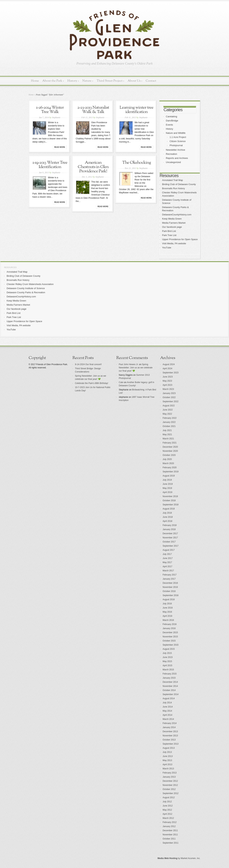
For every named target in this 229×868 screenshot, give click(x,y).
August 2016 (169, 600)
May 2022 (167, 414)
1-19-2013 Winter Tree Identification (50, 165)
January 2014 (169, 727)
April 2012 (167, 814)
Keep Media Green (172, 219)
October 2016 (169, 591)
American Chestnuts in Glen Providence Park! (93, 167)
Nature (88, 81)
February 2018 (170, 525)
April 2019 (167, 492)
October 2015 (169, 641)
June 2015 (168, 657)
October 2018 (169, 501)
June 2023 (168, 377)
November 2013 (170, 736)
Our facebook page (172, 227)
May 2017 (167, 562)
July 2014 (167, 703)
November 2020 (170, 451)
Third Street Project (110, 81)
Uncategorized (173, 162)
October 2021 (169, 426)
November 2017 (170, 538)
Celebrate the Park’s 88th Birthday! (92, 383)
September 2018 (171, 505)
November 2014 (170, 686)
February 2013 (170, 773)
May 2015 (167, 661)
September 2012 (171, 793)
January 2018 (169, 529)
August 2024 (169, 364)
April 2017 (167, 567)
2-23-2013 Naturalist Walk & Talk (93, 110)
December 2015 (170, 633)
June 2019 (168, 484)
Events (169, 125)
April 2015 (167, 666)
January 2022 (169, 422)
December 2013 (170, 732)
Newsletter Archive (176, 150)
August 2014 (169, 699)
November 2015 (170, 637)
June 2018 (168, 517)
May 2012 (167, 810)
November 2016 (170, 587)
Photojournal (176, 145)
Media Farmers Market (174, 223)
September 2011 (171, 843)
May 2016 (167, 612)
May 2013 (167, 760)
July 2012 (167, 802)
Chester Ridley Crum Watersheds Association (30, 284)
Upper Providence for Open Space (180, 239)
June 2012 (168, 806)
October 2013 (169, 740)
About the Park (53, 81)
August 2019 (169, 476)
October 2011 (169, 839)
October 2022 (169, 397)
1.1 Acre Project (178, 137)
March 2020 (168, 463)
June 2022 (168, 410)
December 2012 (170, 781)
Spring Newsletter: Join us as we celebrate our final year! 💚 (136, 368)
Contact (151, 81)
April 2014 (167, 715)
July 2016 (167, 604)
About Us (135, 81)
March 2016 (168, 620)
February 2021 (170, 443)
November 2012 (170, 785)
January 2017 (169, 579)
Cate (121, 382)
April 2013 (167, 765)
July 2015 (167, 653)
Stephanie (56, 117)
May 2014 (167, 711)
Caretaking (171, 116)
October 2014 (169, 690)
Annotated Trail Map (172, 180)
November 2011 (170, 835)
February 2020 (170, 468)
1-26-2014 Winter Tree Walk (50, 110)
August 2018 (169, 509)
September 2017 (171, 546)
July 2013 (167, 752)
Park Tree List (169, 235)
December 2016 (170, 583)
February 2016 (170, 624)
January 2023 (169, 393)
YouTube (167, 248)
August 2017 (169, 550)
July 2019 (167, 480)
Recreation (171, 154)
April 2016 (167, 616)
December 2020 (170, 447)
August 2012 (169, 798)
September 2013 (171, 744)
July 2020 (167, 459)
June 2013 (168, 756)
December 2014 (170, 682)
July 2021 (167, 430)
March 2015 (168, 670)
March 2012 (168, 818)
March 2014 (168, 719)
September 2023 (171, 373)
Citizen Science (178, 141)
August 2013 (169, 748)
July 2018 (167, 513)
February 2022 (170, 418)
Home (35, 81)
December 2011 (170, 831)
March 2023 (168, 389)
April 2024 (167, 369)
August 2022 (169, 406)
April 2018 (167, 521)
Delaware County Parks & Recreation (26, 292)
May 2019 (167, 488)
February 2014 (170, 723)
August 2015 (169, 649)
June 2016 (168, 608)
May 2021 (167, 435)
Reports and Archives (177, 158)
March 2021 (168, 439)
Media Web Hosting (167, 858)
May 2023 (167, 381)
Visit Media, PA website (174, 243)
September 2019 (171, 472)
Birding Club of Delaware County (179, 184)
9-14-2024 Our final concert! (88, 364)
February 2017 (170, 575)
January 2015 (169, 678)
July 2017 (167, 554)
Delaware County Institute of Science (26, 288)
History (73, 81)
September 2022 (171, 402)
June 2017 (168, 558)
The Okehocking (137, 163)
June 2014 (168, 707)
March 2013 (168, 769)
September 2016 (171, 595)
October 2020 (169, 455)
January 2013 (169, 777)
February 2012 (170, 822)
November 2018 (170, 496)
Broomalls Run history (173, 188)
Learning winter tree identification (137, 110)
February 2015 (170, 674)
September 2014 (171, 694)
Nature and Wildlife (176, 133)
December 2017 (170, 534)
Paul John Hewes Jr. (129, 364)
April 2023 (167, 385)
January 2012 (169, 826)
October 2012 (169, 789)
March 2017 (168, 571)
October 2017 (169, 542)
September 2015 (171, 645)
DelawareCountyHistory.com (177, 215)
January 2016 (169, 628)
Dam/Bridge (172, 121)
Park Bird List (169, 231)
